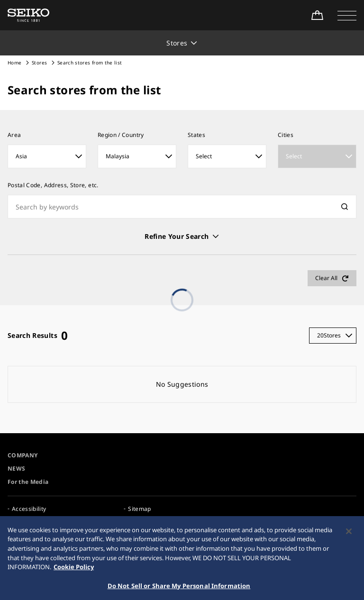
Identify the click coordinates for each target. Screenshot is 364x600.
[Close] (349, 535)
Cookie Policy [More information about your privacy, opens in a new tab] (74, 570)
